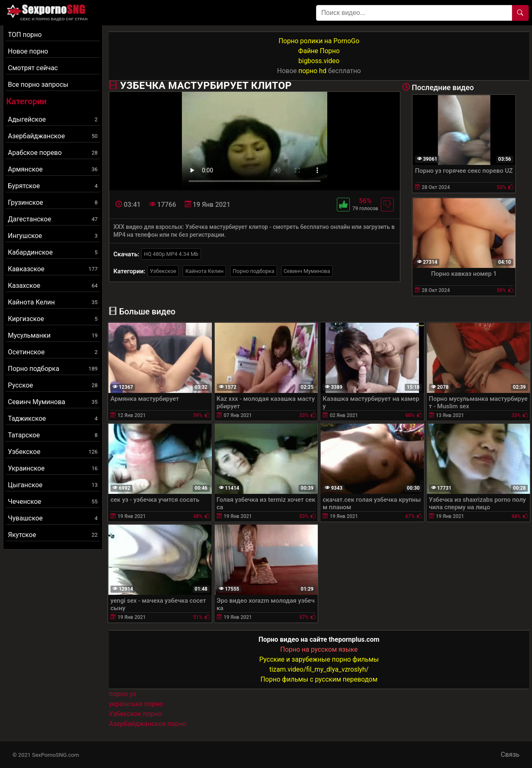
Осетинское (53, 352)
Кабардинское (53, 252)
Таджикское (53, 418)
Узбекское (53, 452)
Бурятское (53, 186)
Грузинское (53, 202)
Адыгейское (53, 119)
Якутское (53, 535)
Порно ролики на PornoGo (319, 41)
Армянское (53, 169)
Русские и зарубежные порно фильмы (319, 659)
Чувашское (53, 518)
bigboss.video (319, 61)
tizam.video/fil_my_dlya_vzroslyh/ (319, 669)
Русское (53, 385)
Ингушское (53, 236)
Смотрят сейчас (33, 68)
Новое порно (28, 51)
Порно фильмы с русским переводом (319, 679)
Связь (510, 755)
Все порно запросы (38, 85)
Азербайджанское (53, 136)
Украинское (53, 468)
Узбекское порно (135, 714)
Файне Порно (319, 51)
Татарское (53, 435)
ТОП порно (25, 35)
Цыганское (53, 485)
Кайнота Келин (53, 302)
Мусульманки (53, 335)
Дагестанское (53, 219)
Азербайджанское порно (148, 724)
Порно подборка (53, 369)
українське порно (136, 704)
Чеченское (53, 502)
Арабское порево (53, 153)
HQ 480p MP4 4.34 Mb (171, 254)
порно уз (122, 694)
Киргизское (53, 319)
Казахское (53, 286)
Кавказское (53, 269)
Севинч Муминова (53, 402)
